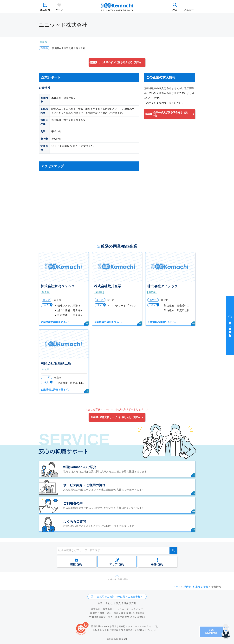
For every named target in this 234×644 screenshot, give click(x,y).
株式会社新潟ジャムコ (58, 286)
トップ (177, 587)
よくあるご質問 (75, 521)
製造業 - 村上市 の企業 (196, 587)
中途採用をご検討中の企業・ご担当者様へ (119, 597)
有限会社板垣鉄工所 (56, 363)
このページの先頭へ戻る (117, 579)
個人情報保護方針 (126, 603)
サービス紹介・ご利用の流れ (84, 485)
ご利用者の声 (73, 503)
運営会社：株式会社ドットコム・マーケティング (117, 609)
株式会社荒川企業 (108, 286)
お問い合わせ (105, 603)
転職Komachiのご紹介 (80, 467)
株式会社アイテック (163, 286)
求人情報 (45, 10)
